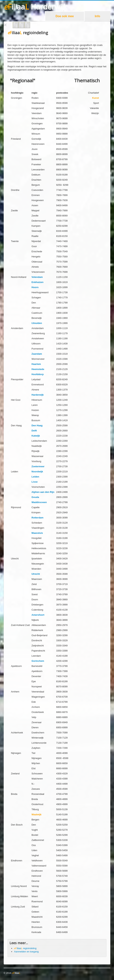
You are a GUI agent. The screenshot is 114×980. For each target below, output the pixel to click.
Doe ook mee (65, 16)
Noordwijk (37, 472)
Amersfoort (38, 615)
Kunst (96, 98)
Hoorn (35, 287)
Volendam (37, 277)
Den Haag (37, 425)
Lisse (35, 482)
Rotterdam (38, 518)
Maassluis (37, 533)
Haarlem (36, 364)
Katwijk (36, 436)
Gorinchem (38, 661)
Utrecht (36, 574)
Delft (34, 431)
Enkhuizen (38, 282)
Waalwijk (37, 814)
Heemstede (38, 369)
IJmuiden (37, 323)
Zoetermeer (38, 466)
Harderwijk (38, 395)
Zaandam (37, 354)
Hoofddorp (38, 374)
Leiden (35, 477)
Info (97, 16)
